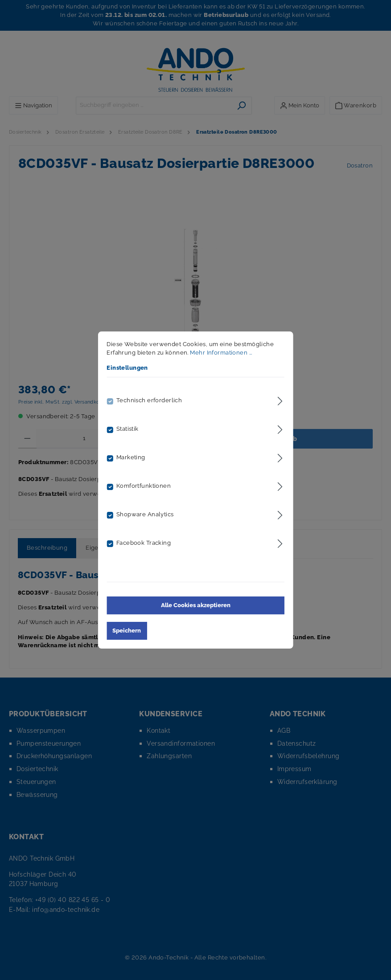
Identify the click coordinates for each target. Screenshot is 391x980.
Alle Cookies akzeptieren (196, 605)
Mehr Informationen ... (221, 353)
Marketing (131, 457)
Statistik (128, 429)
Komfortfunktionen (144, 486)
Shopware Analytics (145, 514)
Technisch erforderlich (149, 400)
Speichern (127, 631)
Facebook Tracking (144, 543)
